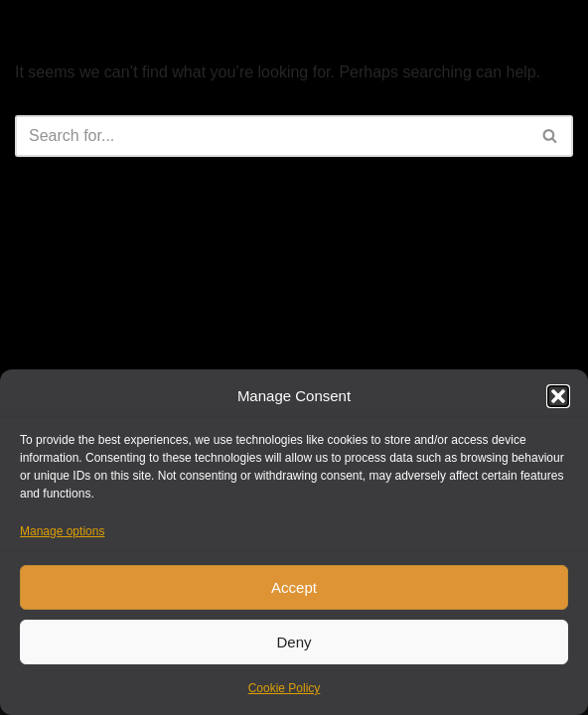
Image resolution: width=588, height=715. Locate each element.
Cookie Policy (285, 688)
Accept (294, 587)
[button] (558, 396)
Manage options (62, 531)
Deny (294, 642)
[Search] (272, 136)
